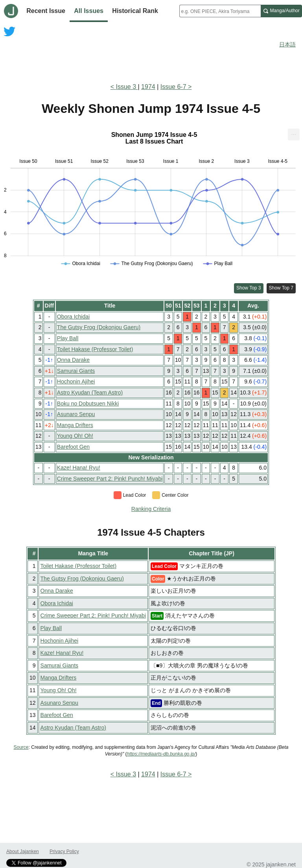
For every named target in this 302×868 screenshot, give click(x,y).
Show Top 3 (249, 288)
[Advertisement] (151, 54)
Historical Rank (135, 11)
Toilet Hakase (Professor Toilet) (95, 349)
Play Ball (68, 338)
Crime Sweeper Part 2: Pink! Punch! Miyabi (110, 479)
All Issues (89, 11)
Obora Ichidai (73, 317)
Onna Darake (73, 360)
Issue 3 (127, 87)
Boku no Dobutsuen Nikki (88, 404)
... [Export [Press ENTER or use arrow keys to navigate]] (294, 133)
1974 (148, 87)
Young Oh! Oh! (75, 436)
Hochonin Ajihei (76, 381)
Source (21, 747)
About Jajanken (23, 851)
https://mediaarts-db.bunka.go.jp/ (161, 754)
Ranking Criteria (151, 509)
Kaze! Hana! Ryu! (79, 468)
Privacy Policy (64, 851)
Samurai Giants (76, 371)
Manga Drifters (75, 425)
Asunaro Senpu (76, 414)
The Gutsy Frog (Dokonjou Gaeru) (99, 327)
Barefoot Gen (73, 447)
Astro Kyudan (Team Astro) (90, 393)
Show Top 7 (281, 288)
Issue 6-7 (173, 87)
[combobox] (220, 11)
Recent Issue (46, 11)
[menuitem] (294, 135)
